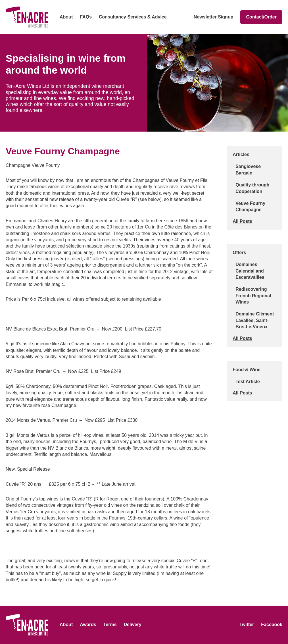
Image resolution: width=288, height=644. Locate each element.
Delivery (133, 625)
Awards (88, 625)
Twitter (247, 625)
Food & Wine (247, 370)
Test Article (248, 382)
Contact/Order (261, 17)
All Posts (242, 221)
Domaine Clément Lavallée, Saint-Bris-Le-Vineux (255, 320)
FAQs (86, 17)
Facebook (272, 625)
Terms (110, 625)
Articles (241, 154)
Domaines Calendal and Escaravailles (250, 271)
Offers (239, 253)
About (66, 17)
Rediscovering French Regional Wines (253, 296)
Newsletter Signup (214, 17)
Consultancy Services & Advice (133, 17)
